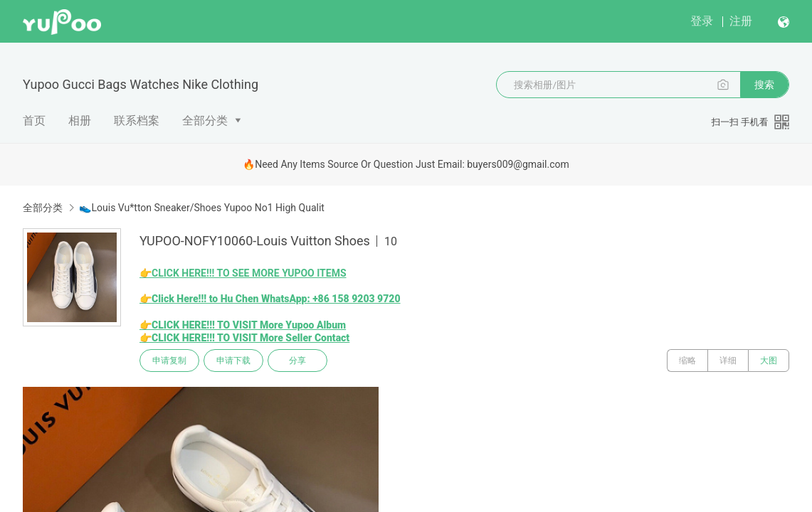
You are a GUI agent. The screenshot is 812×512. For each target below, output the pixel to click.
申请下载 (233, 361)
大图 (769, 361)
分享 (297, 361)
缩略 (687, 361)
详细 (728, 361)
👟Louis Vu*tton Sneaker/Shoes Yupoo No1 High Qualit (201, 208)
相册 (80, 121)
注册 (741, 21)
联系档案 (137, 121)
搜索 (764, 85)
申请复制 (169, 361)
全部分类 (205, 121)
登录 (702, 21)
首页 (34, 121)
